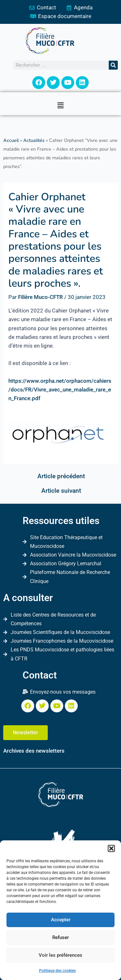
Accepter (61, 920)
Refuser (60, 937)
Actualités (34, 140)
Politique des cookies (57, 971)
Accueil (11, 140)
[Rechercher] (113, 65)
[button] (111, 848)
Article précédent (61, 476)
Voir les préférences (60, 955)
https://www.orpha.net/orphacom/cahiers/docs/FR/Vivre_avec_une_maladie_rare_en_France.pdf (60, 390)
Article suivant (61, 491)
